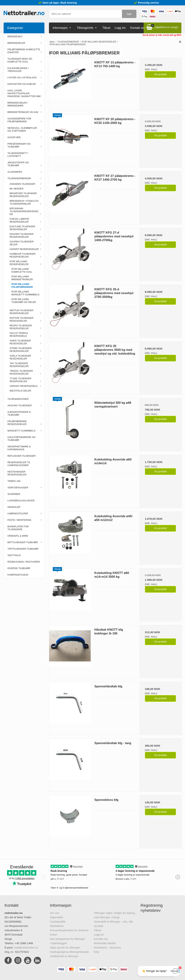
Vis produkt (160, 74)
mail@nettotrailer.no (26, 947)
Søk (129, 14)
